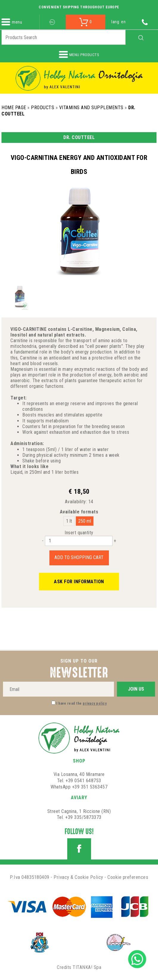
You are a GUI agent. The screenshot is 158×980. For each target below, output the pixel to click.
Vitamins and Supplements (91, 108)
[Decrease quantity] (43, 541)
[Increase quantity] (115, 541)
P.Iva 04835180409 (30, 877)
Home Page (14, 108)
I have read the (81, 703)
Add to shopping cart (79, 557)
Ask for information (79, 582)
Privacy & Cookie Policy (78, 877)
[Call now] (145, 22)
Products (43, 108)
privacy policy (95, 703)
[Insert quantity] (79, 541)
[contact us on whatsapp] (137, 959)
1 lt (69, 521)
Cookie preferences (128, 877)
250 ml (85, 521)
